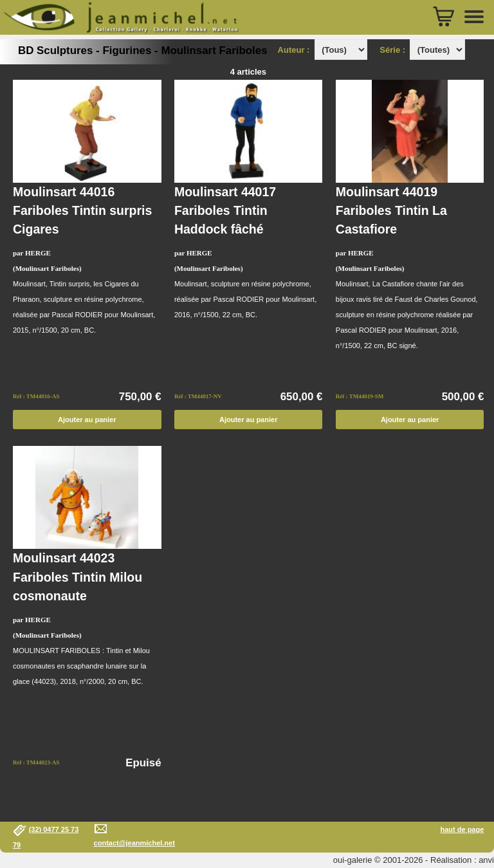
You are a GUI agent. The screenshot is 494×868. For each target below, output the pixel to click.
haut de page (462, 829)
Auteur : (295, 50)
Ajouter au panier (87, 420)
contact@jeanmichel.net (134, 843)
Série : (395, 50)
